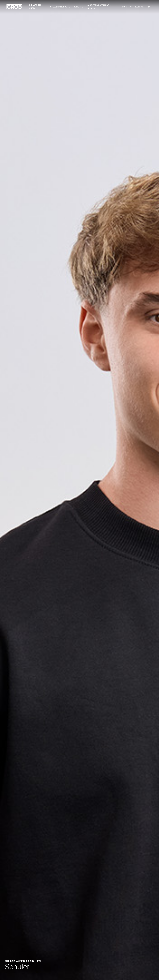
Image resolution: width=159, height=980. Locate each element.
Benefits (78, 7)
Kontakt (140, 7)
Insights (127, 7)
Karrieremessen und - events (99, 7)
